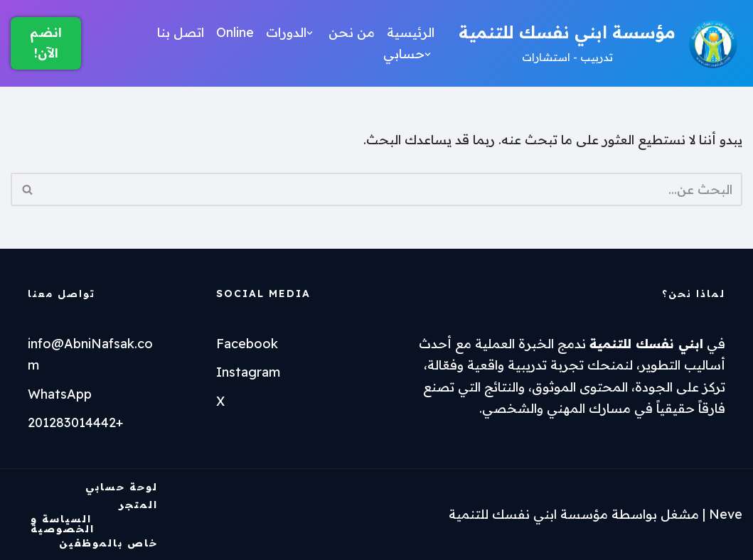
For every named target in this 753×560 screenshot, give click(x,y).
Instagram (248, 372)
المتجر (138, 505)
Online (235, 32)
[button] (310, 33)
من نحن (352, 32)
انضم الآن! (46, 43)
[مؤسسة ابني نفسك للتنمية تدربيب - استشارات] (600, 43)
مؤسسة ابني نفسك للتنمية (528, 514)
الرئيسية (411, 32)
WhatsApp (60, 394)
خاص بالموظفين (108, 543)
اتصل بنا (181, 32)
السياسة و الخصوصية (63, 523)
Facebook (247, 344)
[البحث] (392, 189)
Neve (726, 514)
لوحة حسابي (122, 487)
